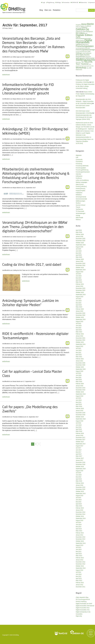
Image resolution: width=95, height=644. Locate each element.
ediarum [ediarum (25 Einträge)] (87, 44)
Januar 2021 (79, 361)
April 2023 (79, 305)
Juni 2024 (79, 276)
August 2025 (80, 247)
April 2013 (79, 554)
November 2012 (81, 564)
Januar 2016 (79, 485)
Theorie (78, 207)
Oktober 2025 (80, 243)
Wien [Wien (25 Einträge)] (92, 66)
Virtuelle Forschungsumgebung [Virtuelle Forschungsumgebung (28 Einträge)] (83, 66)
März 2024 (79, 282)
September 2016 (81, 469)
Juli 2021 (78, 348)
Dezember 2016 (81, 462)
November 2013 (81, 539)
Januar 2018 (79, 435)
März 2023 (79, 307)
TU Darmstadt (80, 211)
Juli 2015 (78, 498)
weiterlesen (6, 75)
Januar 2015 (79, 510)
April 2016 (79, 479)
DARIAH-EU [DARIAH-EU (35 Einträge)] (79, 32)
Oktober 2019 (80, 392)
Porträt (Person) (81, 189)
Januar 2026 (79, 236)
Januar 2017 (79, 460)
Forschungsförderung (82, 170)
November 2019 (81, 390)
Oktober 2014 (80, 516)
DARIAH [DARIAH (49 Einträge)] (84, 28)
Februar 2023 (80, 309)
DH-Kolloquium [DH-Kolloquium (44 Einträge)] (88, 32)
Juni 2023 (79, 301)
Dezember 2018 (81, 413)
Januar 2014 (79, 535)
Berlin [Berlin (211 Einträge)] (90, 24)
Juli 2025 (78, 249)
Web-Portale (79, 218)
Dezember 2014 (81, 512)
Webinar (78, 220)
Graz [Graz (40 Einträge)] (89, 51)
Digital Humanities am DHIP (84, 604)
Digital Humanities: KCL (83, 610)
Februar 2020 (80, 384)
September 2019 (81, 394)
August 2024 (80, 272)
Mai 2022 (79, 328)
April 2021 (79, 355)
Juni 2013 (79, 549)
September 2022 (81, 319)
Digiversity (79, 616)
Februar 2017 (80, 458)
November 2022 (81, 315)
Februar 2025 (80, 259)
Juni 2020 (79, 375)
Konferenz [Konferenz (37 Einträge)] (88, 53)
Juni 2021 (79, 350)
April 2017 (79, 454)
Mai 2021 (79, 353)
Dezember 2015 (81, 487)
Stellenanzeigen (81, 201)
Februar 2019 (80, 408)
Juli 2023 (78, 299)
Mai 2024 (79, 278)
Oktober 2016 (80, 467)
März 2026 (79, 232)
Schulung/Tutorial (81, 197)
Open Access (80, 184)
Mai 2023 (79, 303)
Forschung (79, 164)
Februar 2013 (80, 558)
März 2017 (79, 456)
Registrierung (50, 3)
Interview (78, 174)
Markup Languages (81, 182)
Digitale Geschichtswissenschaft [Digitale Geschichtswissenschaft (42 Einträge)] (83, 38)
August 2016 (80, 471)
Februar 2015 (80, 508)
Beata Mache (17, 381)
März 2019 (79, 406)
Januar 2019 (79, 411)
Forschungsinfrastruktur (83, 172)
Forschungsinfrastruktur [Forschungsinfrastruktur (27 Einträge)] (81, 51)
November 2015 (81, 489)
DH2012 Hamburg (81, 602)
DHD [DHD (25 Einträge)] (86, 33)
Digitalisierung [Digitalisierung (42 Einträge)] (80, 44)
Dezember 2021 (81, 338)
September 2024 (81, 270)
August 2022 (80, 321)
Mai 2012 (79, 576)
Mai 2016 (79, 477)
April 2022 (79, 330)
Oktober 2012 (80, 566)
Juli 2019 (78, 398)
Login (43, 3)
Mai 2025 (79, 253)
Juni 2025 (79, 251)
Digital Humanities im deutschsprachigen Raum (13, 8)
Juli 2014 (78, 522)
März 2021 (79, 357)
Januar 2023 (79, 311)
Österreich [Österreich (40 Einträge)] (79, 70)
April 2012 (79, 578)
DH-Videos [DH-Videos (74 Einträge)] (80, 33)
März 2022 (79, 332)
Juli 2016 (78, 473)
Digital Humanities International (85, 606)
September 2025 (81, 245)
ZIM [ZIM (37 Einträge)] (90, 68)
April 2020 (79, 379)
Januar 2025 (79, 261)
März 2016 (79, 481)
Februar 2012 (80, 583)
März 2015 (79, 506)
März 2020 (79, 382)
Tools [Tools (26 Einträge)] (90, 64)
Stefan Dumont (17, 237)
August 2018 (80, 421)
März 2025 (79, 257)
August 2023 (80, 297)
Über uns (48, 10)
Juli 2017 (78, 448)
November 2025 (81, 241)
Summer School (81, 205)
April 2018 (79, 429)
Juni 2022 (79, 326)
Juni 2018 (79, 425)
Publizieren (79, 193)
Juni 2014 (79, 525)
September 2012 (81, 568)
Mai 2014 (79, 527)
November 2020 (81, 365)
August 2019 (80, 396)
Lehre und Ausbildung (82, 180)
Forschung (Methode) (82, 166)
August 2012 (80, 570)
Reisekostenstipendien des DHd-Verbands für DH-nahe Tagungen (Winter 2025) (84, 117)
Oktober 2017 (80, 442)
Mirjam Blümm (17, 99)
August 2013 (80, 545)
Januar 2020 (79, 386)
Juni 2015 (79, 500)
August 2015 (80, 496)
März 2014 (79, 531)
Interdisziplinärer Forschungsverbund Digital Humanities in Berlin (32, 139)
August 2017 (80, 446)
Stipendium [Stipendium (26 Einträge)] (78, 62)
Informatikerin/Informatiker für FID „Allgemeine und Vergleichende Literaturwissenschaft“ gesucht (28, 89)
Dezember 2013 (81, 537)
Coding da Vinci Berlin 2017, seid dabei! (32, 264)
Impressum (91, 3)
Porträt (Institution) (81, 186)
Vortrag (78, 215)
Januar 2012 (79, 585)
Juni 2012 (79, 574)
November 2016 (81, 464)
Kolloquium (79, 176)
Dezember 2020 (81, 363)
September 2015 (81, 493)
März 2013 (79, 556)
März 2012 (79, 581)
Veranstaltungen (81, 213)
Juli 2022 (78, 324)
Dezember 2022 (81, 313)
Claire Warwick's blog (82, 597)
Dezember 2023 (81, 288)
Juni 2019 (79, 400)
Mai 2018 (79, 427)
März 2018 (79, 431)
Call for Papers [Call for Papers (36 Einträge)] (80, 26)
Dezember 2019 (81, 388)
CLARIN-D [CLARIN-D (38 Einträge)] (88, 26)
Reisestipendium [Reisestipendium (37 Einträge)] (81, 56)
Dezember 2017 (81, 437)
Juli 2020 (78, 373)
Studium (78, 203)
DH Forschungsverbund (83, 599)
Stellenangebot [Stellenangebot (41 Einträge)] (80, 58)
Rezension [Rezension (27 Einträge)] (88, 57)
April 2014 (79, 529)
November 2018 (81, 415)
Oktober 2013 (80, 541)
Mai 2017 (79, 452)
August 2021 (80, 346)
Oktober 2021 (80, 342)
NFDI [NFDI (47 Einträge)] (78, 55)
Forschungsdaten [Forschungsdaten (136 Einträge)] (85, 46)
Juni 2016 (79, 475)
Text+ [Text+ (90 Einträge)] (78, 64)
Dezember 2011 (81, 587)
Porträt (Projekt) (80, 191)
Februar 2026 (80, 234)
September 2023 (81, 294)
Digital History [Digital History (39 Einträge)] (80, 41)
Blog (41, 10)
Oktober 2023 (80, 292)
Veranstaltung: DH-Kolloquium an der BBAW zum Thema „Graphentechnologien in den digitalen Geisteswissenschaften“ (35, 227)
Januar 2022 (79, 336)
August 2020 (80, 371)
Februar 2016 (80, 483)
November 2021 (81, 340)
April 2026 (79, 230)
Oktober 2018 (80, 417)
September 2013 (81, 543)
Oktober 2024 (80, 268)
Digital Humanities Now (83, 608)
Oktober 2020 (80, 367)
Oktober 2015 (80, 491)
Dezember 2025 (81, 239)
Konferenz (79, 178)
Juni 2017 (79, 450)
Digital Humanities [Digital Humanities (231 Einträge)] (84, 41)
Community (79, 159)
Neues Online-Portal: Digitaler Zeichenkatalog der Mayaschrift (85, 94)
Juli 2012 (78, 572)
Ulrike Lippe (16, 57)
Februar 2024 (80, 284)
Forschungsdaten (81, 168)
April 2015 (79, 504)
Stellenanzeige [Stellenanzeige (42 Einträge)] (90, 58)
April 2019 (79, 404)
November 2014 (81, 514)
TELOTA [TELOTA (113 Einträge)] (88, 62)
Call (77, 157)
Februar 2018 (80, 433)
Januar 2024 (79, 286)
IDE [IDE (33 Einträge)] (84, 53)
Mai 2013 (79, 551)
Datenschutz (83, 3)
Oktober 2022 (80, 317)
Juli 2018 (78, 423)
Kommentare (66, 3)
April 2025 (79, 255)
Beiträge (58, 3)
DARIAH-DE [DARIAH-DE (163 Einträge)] (83, 29)
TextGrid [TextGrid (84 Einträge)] (85, 64)
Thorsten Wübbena (18, 417)
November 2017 (81, 440)
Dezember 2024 (81, 263)
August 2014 (80, 520)
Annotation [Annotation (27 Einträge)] (78, 24)
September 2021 (81, 344)
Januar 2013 (79, 560)
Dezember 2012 (81, 562)
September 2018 (81, 419)
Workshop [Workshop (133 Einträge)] (81, 68)
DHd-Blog (16, 635)
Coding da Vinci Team (19, 270)
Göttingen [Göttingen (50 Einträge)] (79, 53)
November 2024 (81, 265)
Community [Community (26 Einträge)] (78, 28)
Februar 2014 (80, 533)
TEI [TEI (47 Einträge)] (83, 62)
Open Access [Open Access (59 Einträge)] (85, 55)
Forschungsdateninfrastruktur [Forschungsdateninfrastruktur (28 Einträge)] (83, 48)
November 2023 (81, 290)
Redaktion (57, 10)
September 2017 (81, 444)
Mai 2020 (79, 377)
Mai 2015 (79, 502)
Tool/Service (79, 209)
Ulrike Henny (17, 344)
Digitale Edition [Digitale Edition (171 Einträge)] (84, 35)
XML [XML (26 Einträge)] (88, 68)
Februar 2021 (80, 359)
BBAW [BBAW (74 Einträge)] (84, 24)
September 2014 (81, 518)
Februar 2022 (80, 334)
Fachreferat (79, 162)
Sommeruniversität (81, 199)
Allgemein (79, 155)
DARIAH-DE (74, 3)
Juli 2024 (78, 274)
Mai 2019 (79, 402)
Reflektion (79, 195)
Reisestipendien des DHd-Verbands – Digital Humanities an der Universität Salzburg (85, 101)
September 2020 (81, 369)
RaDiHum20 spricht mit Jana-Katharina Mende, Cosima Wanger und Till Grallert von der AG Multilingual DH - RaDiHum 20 (85, 127)
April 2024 (79, 280)
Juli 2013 (78, 547)
